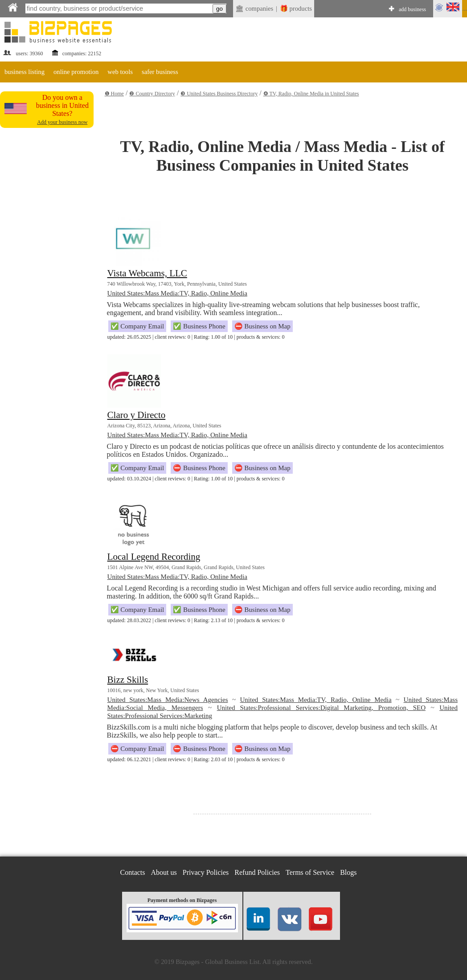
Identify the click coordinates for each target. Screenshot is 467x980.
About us (164, 872)
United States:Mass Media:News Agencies (168, 700)
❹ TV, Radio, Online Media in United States (311, 94)
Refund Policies (257, 872)
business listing (25, 72)
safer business (160, 72)
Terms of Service (310, 872)
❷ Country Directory (152, 94)
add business (412, 9)
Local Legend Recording (154, 557)
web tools (120, 72)
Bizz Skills (128, 680)
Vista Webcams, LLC (147, 273)
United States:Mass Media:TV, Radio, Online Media (177, 293)
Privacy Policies (206, 872)
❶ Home (114, 94)
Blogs (348, 872)
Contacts (133, 872)
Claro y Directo (137, 415)
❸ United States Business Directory (219, 94)
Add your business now (62, 122)
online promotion (76, 72)
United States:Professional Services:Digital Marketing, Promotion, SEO (321, 708)
